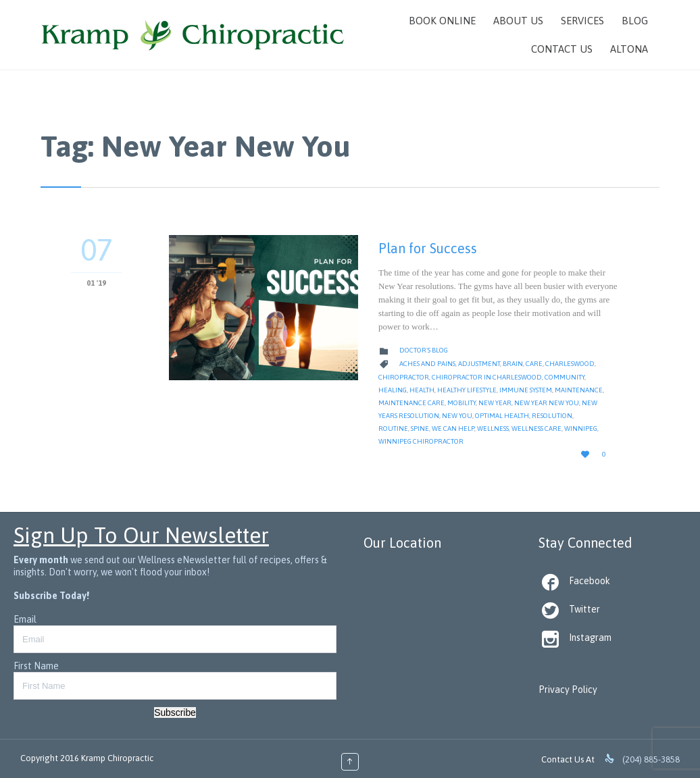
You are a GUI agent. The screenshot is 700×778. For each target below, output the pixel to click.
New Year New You (547, 403)
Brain (513, 364)
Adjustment (479, 364)
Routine (393, 429)
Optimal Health (502, 416)
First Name (36, 666)
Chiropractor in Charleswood (487, 377)
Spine (420, 429)
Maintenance (579, 390)
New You (457, 416)
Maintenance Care (411, 403)
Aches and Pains (427, 364)
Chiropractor (404, 377)
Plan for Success (428, 248)
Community (565, 377)
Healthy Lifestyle (467, 390)
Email (25, 619)
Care (534, 364)
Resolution (552, 416)
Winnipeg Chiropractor (421, 441)
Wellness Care (536, 429)
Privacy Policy (568, 690)
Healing (393, 390)
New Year (495, 403)
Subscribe (175, 712)
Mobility (461, 403)
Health (422, 390)
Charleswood (570, 364)
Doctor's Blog (424, 350)
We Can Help (453, 429)
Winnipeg (581, 429)
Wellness (493, 429)
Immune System (526, 390)
